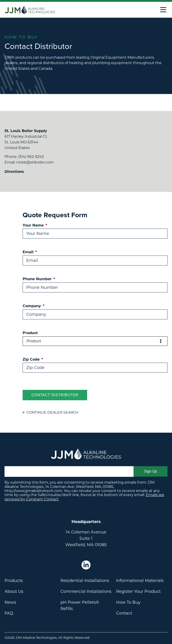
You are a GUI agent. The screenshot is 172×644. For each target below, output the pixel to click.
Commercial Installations (86, 591)
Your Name (35, 225)
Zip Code (33, 359)
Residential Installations (85, 581)
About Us (14, 591)
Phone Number (39, 279)
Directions (14, 172)
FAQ (9, 613)
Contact (124, 613)
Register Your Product (138, 591)
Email (30, 252)
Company (33, 306)
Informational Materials (140, 581)
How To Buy (128, 602)
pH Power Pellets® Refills (80, 605)
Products (14, 581)
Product (30, 333)
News (10, 602)
